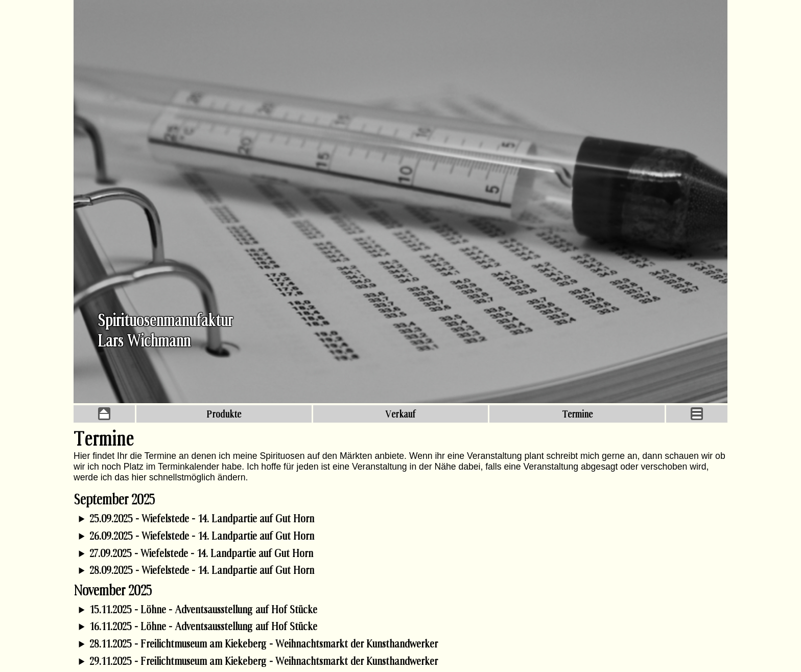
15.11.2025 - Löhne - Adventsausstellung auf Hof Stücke (203, 609)
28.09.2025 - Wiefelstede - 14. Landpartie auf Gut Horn (202, 570)
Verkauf (400, 414)
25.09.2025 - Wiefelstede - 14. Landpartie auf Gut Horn (202, 518)
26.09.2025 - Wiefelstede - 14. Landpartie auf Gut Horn (202, 536)
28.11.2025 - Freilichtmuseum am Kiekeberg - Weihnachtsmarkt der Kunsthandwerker (264, 643)
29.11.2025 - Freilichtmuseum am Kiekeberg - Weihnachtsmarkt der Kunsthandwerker (264, 661)
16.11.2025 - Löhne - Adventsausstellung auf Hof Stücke (203, 626)
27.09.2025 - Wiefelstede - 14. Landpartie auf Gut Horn (201, 553)
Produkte (224, 414)
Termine (577, 414)
